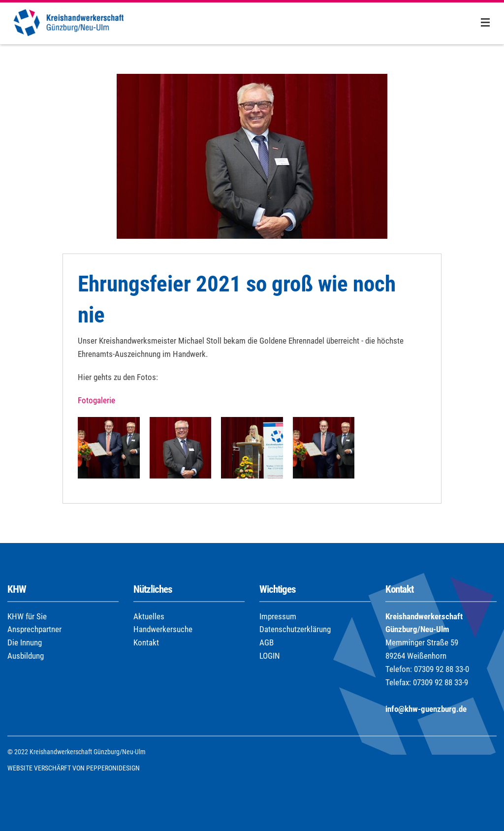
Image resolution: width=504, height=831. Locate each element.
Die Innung (25, 642)
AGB (267, 642)
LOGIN (270, 656)
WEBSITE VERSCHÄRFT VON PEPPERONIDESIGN (74, 768)
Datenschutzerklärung (295, 629)
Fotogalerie (96, 400)
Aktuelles (149, 616)
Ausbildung (26, 656)
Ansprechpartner (34, 629)
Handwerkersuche (163, 629)
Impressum (278, 616)
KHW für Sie (27, 616)
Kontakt (146, 642)
